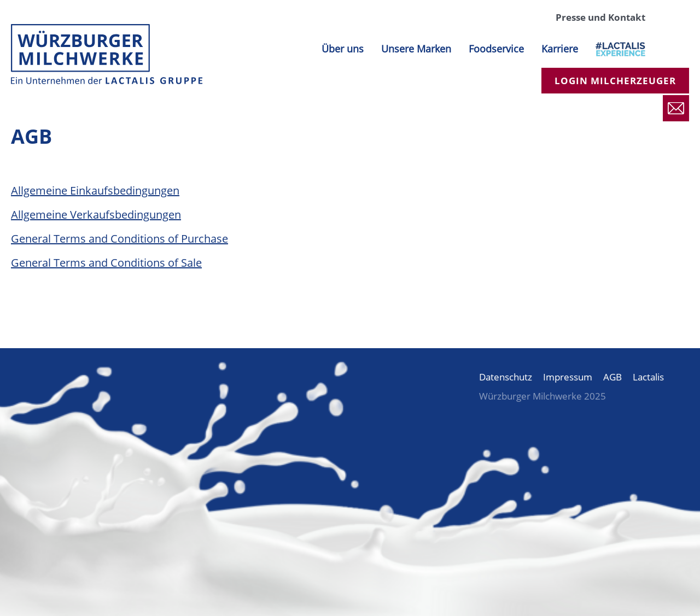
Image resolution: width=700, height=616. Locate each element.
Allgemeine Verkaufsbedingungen (96, 215)
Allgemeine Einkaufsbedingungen (95, 190)
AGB (612, 377)
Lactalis (648, 377)
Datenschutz (506, 377)
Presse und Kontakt (600, 17)
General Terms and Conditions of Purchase (119, 239)
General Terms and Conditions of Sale (106, 263)
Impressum (568, 377)
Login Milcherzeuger (615, 81)
